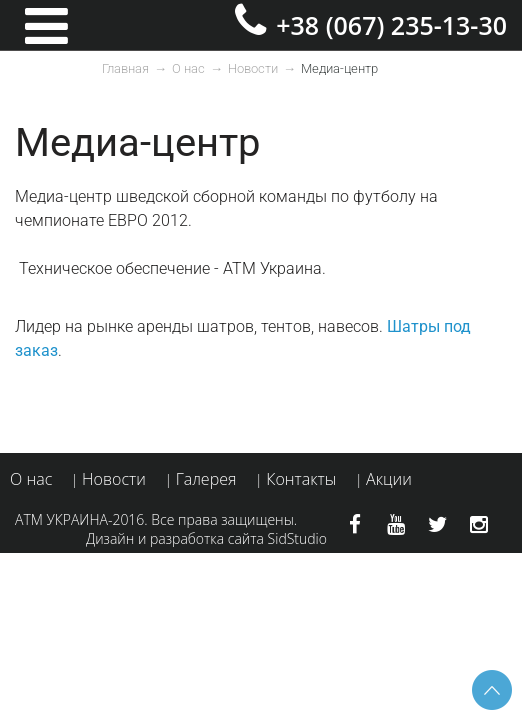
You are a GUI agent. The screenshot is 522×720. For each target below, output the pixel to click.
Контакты (301, 479)
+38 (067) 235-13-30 (391, 25)
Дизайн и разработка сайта (175, 538)
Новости (253, 68)
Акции (389, 479)
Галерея (206, 479)
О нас (188, 68)
